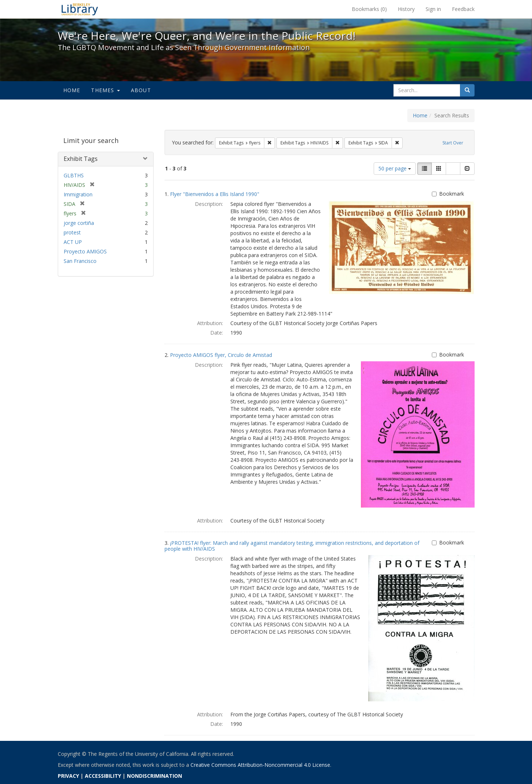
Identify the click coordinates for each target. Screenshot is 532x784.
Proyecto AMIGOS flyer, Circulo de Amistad (221, 355)
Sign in (433, 9)
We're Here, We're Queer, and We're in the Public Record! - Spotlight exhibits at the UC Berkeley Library (80, 9)
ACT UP (73, 242)
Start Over (453, 143)
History (406, 9)
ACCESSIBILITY (103, 776)
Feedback (463, 9)
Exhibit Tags (81, 159)
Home (72, 90)
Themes (105, 90)
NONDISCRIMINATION (154, 776)
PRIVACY (68, 776)
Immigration (78, 194)
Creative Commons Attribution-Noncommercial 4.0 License (260, 765)
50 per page (395, 168)
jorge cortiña (79, 223)
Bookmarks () (369, 9)
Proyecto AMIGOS (85, 251)
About (141, 90)
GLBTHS (74, 175)
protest (72, 232)
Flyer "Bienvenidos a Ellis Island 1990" (215, 194)
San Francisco (80, 261)
